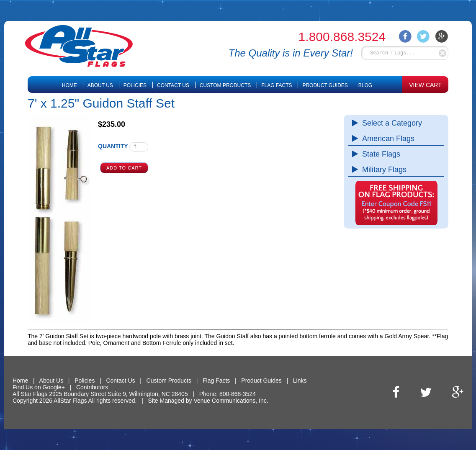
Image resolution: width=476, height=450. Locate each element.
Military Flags (382, 170)
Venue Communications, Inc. (231, 401)
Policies (135, 85)
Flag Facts (277, 85)
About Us (100, 85)
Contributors (92, 387)
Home (69, 85)
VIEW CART (425, 85)
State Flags (379, 154)
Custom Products (225, 85)
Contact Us (173, 85)
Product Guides (325, 85)
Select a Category (390, 123)
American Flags (386, 139)
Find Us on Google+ (39, 387)
